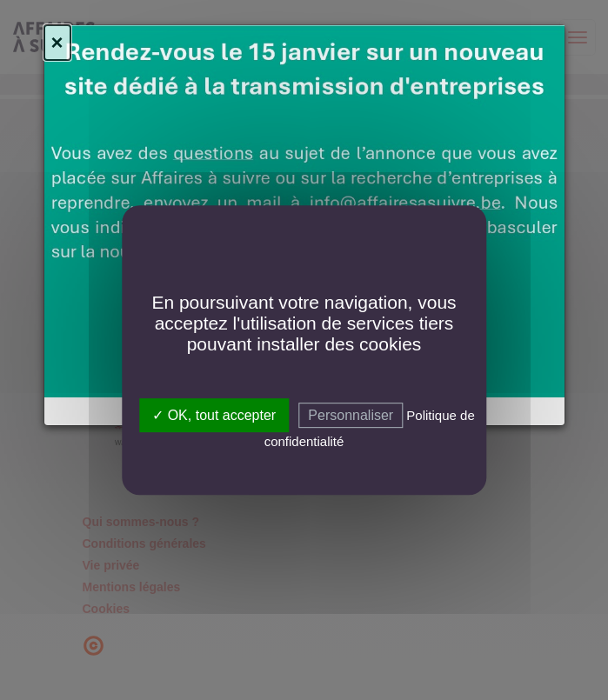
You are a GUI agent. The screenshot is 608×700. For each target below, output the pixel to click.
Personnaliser (351, 415)
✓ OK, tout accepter (214, 415)
